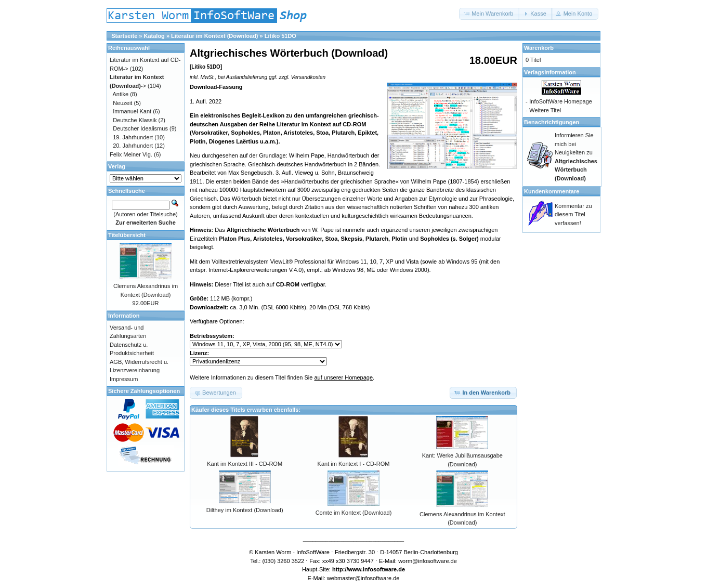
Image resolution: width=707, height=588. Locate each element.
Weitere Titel (545, 110)
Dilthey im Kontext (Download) (245, 510)
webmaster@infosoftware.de (363, 578)
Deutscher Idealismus (140, 128)
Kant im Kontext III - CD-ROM (245, 464)
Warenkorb (539, 48)
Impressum (124, 379)
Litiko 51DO (280, 36)
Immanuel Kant (132, 111)
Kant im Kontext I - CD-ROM (354, 464)
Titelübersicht (127, 235)
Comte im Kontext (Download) (354, 513)
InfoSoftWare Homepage (561, 101)
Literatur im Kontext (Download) (214, 36)
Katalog (154, 36)
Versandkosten (308, 77)
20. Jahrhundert (133, 146)
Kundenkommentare (552, 191)
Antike (121, 94)
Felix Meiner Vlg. (131, 154)
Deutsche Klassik (135, 120)
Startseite (124, 36)
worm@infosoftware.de (428, 561)
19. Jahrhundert (133, 137)
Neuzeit (122, 103)
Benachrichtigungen (552, 122)
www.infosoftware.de (377, 569)
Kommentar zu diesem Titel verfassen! (573, 214)
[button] (489, 14)
